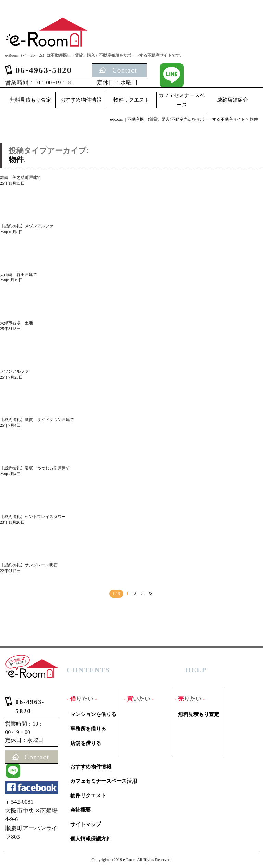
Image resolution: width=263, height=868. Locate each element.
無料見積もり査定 (30, 100)
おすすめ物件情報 (81, 100)
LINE (172, 75)
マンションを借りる (93, 714)
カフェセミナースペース (182, 100)
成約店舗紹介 (233, 100)
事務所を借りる (88, 729)
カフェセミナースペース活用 (104, 781)
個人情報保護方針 (91, 839)
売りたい (190, 699)
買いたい (139, 699)
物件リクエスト (131, 100)
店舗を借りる (86, 743)
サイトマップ (86, 824)
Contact (125, 70)
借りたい (82, 699)
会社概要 (80, 810)
